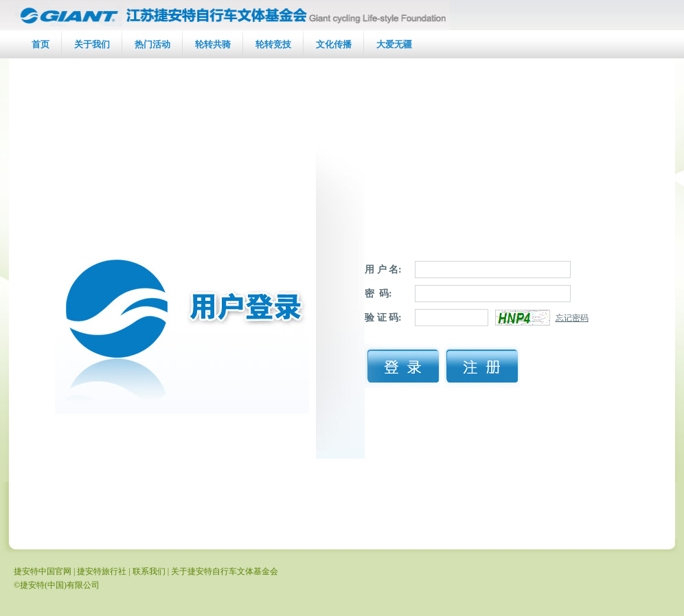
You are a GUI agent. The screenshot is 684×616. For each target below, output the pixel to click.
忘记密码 (572, 318)
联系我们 (149, 571)
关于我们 (92, 44)
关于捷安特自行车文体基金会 (225, 571)
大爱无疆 (394, 44)
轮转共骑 (213, 44)
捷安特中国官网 (43, 571)
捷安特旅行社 (102, 571)
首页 (41, 44)
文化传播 (334, 44)
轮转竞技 (273, 44)
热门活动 (152, 44)
